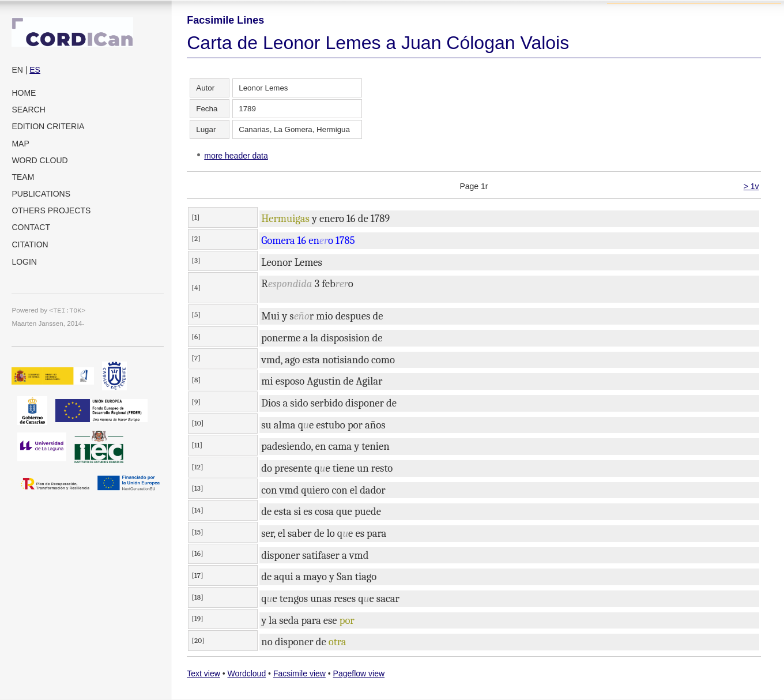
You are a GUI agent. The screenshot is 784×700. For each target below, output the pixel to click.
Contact (31, 227)
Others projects (51, 210)
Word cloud (39, 160)
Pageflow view (359, 673)
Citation (30, 244)
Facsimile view (299, 673)
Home (24, 93)
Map (20, 144)
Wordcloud (247, 673)
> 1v (751, 186)
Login (24, 262)
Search (28, 110)
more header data (236, 156)
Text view (203, 673)
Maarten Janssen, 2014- (48, 323)
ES (35, 70)
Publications (41, 194)
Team (23, 177)
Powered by (48, 310)
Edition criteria (48, 126)
